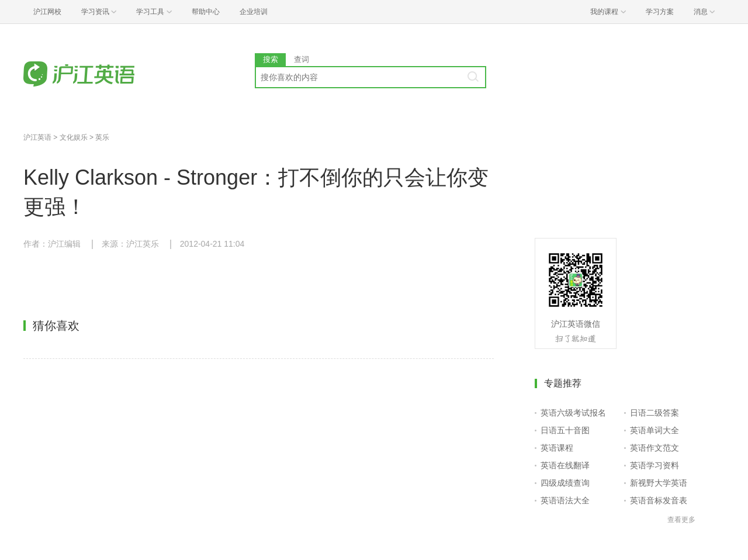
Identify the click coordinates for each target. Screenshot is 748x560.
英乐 (102, 137)
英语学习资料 (654, 465)
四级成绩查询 (565, 483)
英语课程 (557, 448)
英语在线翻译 (565, 465)
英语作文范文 (654, 448)
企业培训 (254, 12)
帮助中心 (206, 12)
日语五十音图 (565, 430)
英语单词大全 (654, 430)
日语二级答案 (654, 413)
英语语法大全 (565, 500)
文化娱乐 (74, 137)
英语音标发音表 (659, 500)
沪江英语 (37, 137)
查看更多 (681, 520)
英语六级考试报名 (573, 413)
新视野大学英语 (659, 483)
